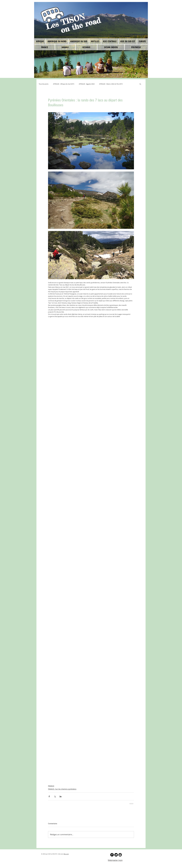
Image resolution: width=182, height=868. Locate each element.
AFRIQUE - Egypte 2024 (87, 84)
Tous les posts (44, 84)
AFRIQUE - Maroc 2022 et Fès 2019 (111, 84)
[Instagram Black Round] (120, 855)
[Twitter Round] (116, 855)
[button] (140, 84)
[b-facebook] (112, 855)
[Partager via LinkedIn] (61, 796)
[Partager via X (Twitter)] (55, 796)
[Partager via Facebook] (49, 796)
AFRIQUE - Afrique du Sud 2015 (64, 84)
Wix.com (66, 854)
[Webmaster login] (115, 860)
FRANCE (51, 786)
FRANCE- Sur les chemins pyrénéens (62, 789)
